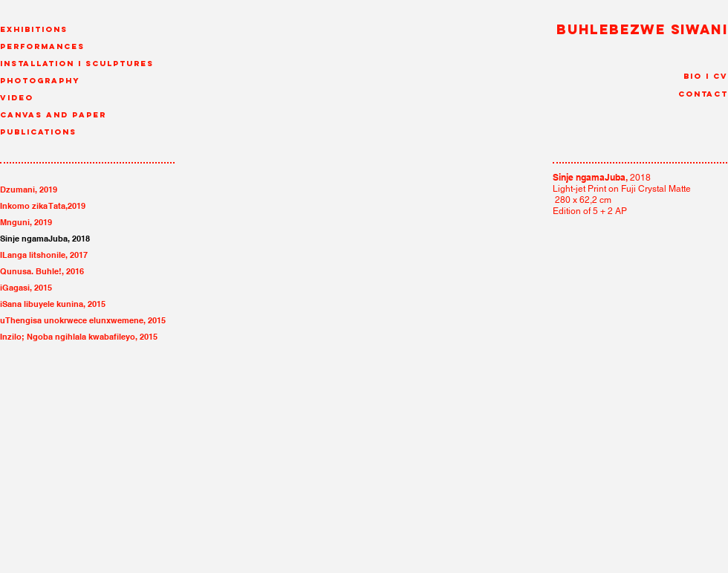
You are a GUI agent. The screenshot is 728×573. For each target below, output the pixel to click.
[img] (467, 319)
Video (17, 98)
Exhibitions (34, 29)
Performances (42, 46)
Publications (38, 132)
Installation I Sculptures (77, 64)
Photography (40, 81)
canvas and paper (53, 115)
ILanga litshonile (33, 255)
